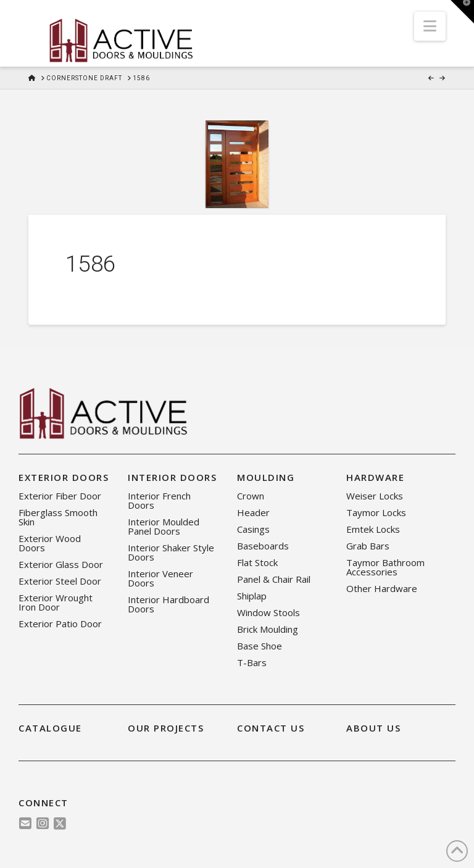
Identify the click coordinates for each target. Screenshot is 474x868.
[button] (430, 26)
